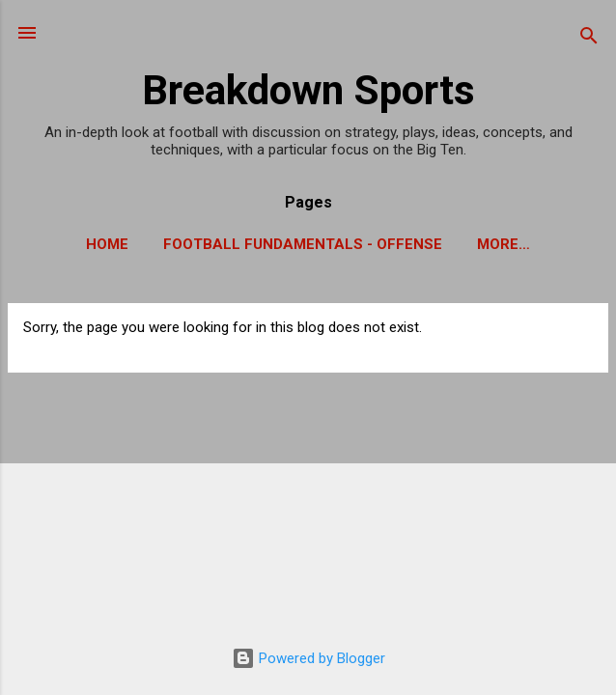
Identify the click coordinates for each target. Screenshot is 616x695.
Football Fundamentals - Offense (303, 244)
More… (504, 244)
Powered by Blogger (308, 658)
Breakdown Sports (308, 90)
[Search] (589, 39)
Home (107, 244)
